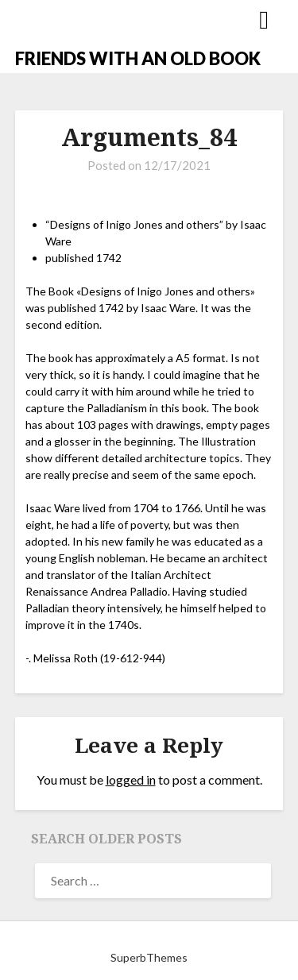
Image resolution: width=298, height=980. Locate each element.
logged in (131, 779)
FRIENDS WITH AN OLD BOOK (138, 58)
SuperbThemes (149, 957)
